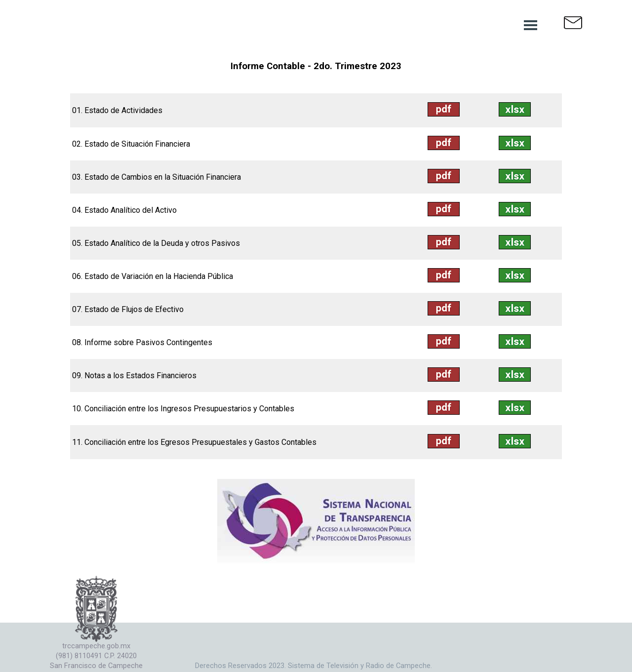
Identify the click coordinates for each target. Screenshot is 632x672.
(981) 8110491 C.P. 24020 (96, 656)
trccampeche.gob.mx (96, 646)
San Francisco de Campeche (96, 666)
